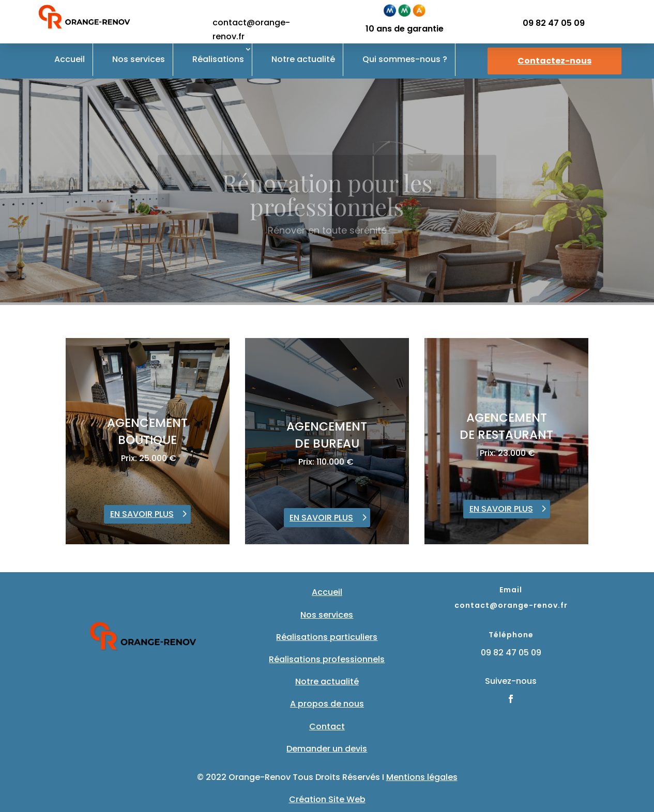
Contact (327, 726)
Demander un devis (327, 749)
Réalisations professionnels (327, 659)
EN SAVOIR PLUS (142, 514)
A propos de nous (327, 704)
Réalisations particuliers (327, 637)
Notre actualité (303, 59)
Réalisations (218, 59)
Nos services (139, 59)
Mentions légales (422, 777)
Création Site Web (327, 799)
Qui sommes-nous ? (405, 59)
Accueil (70, 59)
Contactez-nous (554, 61)
